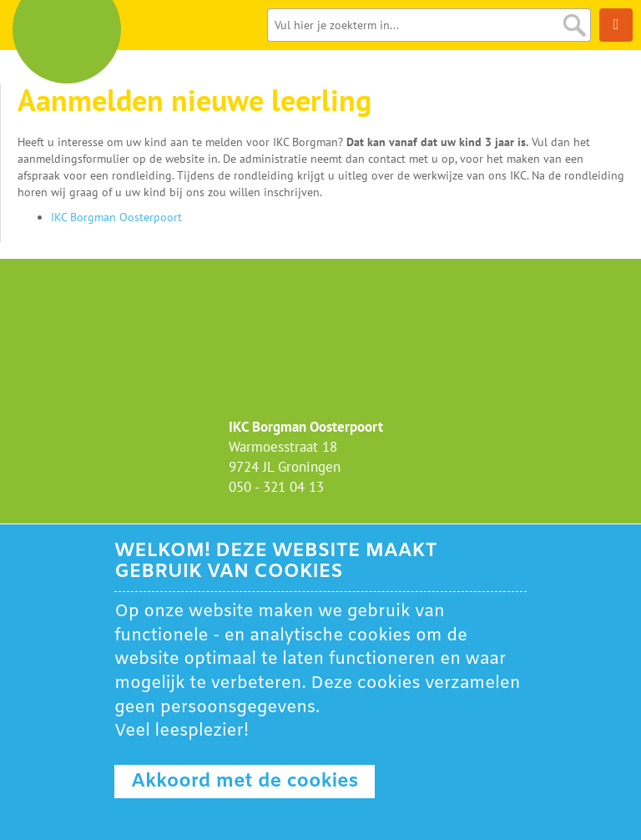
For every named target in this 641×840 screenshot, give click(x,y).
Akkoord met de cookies (245, 782)
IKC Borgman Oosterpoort (116, 217)
